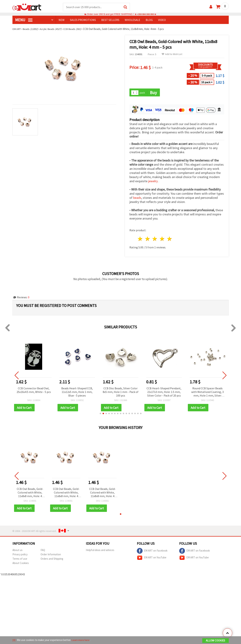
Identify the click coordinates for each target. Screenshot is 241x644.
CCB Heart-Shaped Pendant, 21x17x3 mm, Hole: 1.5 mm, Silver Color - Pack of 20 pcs (164, 392)
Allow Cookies (215, 641)
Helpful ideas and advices (100, 551)
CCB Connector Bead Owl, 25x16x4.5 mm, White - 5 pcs (34, 390)
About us (17, 551)
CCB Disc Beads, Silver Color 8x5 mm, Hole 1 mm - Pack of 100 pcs (121, 392)
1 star (140, 239)
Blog (149, 20)
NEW (62, 20)
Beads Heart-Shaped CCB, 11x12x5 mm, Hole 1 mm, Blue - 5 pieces (77, 392)
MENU (24, 20)
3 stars (155, 239)
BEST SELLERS (110, 20)
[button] (100, 414)
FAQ (43, 551)
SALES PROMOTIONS (83, 20)
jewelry (153, 182)
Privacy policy (20, 555)
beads (137, 198)
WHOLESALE (132, 20)
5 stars (170, 239)
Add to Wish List (172, 54)
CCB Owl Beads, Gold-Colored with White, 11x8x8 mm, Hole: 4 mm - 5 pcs (30, 493)
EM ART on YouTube (152, 558)
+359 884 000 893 (145, 14)
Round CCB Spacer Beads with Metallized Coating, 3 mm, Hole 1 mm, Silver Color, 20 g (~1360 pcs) (207, 392)
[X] (14, 640)
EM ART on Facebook (152, 552)
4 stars (162, 239)
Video (162, 20)
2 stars (148, 239)
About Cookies (21, 564)
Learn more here (81, 640)
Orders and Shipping (52, 559)
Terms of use (20, 559)
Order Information (51, 555)
